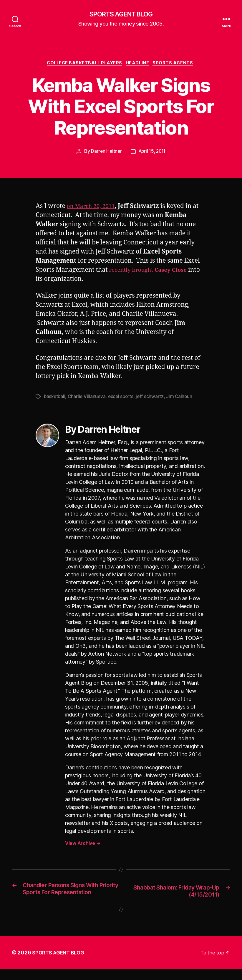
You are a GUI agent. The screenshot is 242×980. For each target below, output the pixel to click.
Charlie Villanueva (88, 398)
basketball (55, 398)
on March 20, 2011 (93, 208)
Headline (140, 65)
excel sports (123, 398)
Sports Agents (178, 65)
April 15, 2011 (153, 153)
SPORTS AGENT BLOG (121, 15)
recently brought (153, 272)
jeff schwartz (154, 398)
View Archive (83, 845)
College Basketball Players (83, 65)
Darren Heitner (105, 153)
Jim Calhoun (184, 398)
